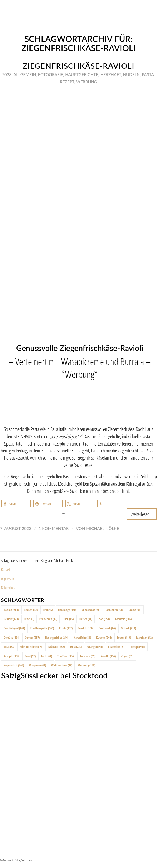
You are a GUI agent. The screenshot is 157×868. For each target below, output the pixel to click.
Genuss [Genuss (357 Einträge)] (32, 637)
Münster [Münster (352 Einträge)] (57, 647)
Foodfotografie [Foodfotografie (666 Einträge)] (42, 628)
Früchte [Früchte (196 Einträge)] (86, 628)
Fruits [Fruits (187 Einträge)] (66, 628)
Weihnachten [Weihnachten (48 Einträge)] (62, 665)
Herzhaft (111, 74)
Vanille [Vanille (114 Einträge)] (108, 656)
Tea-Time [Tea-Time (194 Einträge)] (66, 656)
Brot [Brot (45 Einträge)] (48, 610)
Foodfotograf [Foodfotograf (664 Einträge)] (14, 628)
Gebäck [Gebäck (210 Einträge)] (128, 628)
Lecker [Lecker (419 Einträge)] (124, 637)
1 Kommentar (54, 528)
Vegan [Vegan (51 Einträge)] (127, 656)
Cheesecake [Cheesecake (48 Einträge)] (91, 610)
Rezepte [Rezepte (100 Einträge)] (12, 656)
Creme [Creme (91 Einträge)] (135, 610)
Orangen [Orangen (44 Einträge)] (95, 647)
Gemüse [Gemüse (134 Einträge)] (12, 637)
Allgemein (25, 74)
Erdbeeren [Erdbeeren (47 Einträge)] (48, 619)
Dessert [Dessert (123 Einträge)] (11, 619)
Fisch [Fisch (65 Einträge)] (68, 619)
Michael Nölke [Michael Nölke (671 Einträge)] (31, 647)
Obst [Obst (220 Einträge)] (76, 647)
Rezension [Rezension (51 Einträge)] (117, 647)
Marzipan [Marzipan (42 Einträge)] (144, 637)
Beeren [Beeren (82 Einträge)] (31, 610)
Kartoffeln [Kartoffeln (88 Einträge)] (82, 637)
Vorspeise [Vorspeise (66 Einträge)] (38, 665)
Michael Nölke (103, 528)
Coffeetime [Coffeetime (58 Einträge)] (114, 610)
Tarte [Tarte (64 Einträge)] (46, 656)
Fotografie (51, 74)
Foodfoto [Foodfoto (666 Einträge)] (123, 619)
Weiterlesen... (142, 514)
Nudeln (132, 74)
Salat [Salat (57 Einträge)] (30, 656)
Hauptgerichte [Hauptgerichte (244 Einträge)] (57, 637)
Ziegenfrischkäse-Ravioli (79, 66)
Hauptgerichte (82, 74)
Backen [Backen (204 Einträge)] (11, 610)
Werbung (87, 82)
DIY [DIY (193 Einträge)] (29, 619)
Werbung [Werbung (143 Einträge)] (86, 665)
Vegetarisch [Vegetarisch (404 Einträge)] (14, 665)
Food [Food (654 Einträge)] (104, 619)
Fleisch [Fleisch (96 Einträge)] (86, 619)
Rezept (67, 82)
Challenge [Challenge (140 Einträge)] (67, 610)
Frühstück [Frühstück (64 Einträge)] (107, 628)
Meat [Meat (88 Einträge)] (9, 647)
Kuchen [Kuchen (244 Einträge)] (104, 637)
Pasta (148, 74)
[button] (16, 503)
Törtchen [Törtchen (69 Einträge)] (88, 656)
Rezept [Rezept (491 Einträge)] (138, 647)
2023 (7, 74)
